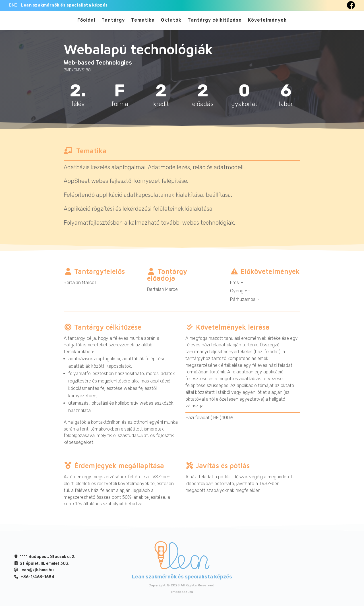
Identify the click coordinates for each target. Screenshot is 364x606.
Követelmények (267, 22)
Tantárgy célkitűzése (215, 22)
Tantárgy (113, 22)
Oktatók (171, 22)
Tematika (143, 22)
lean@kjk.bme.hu (37, 573)
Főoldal (86, 22)
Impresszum (182, 595)
